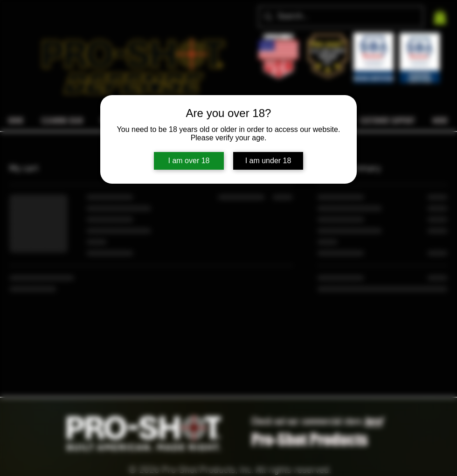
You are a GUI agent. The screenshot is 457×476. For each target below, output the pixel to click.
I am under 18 (268, 161)
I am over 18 (189, 161)
